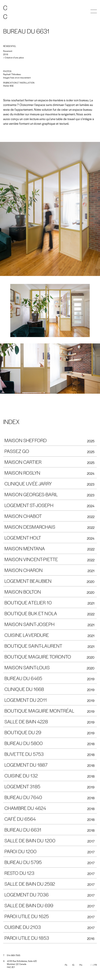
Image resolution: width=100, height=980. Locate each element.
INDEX (11, 422)
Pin (81, 965)
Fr (96, 965)
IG (73, 965)
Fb (66, 965)
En (92, 965)
